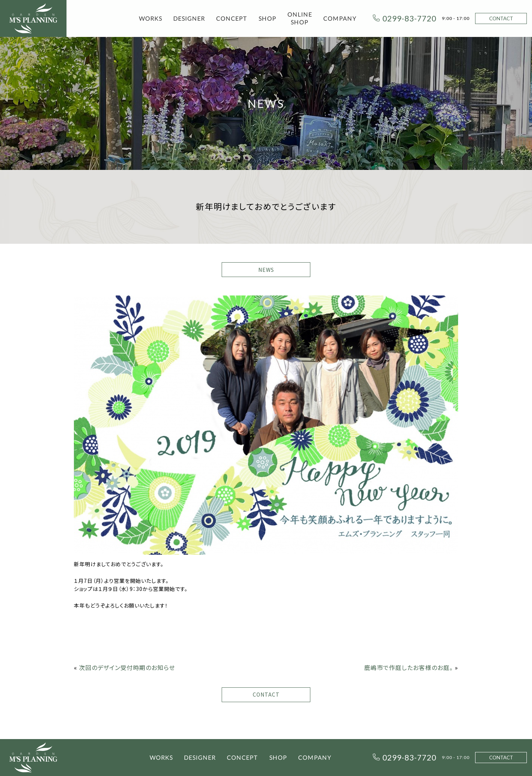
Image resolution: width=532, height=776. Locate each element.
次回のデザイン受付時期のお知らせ (127, 667)
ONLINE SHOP (300, 18)
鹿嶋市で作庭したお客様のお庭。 (409, 667)
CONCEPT (232, 18)
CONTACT (501, 18)
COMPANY (340, 18)
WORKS (151, 18)
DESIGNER (189, 18)
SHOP (267, 18)
